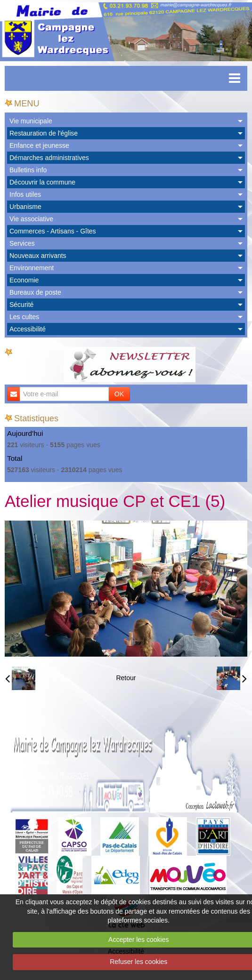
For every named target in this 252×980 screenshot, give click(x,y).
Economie (24, 280)
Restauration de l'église (44, 133)
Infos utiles (25, 194)
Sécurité (21, 305)
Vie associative (31, 219)
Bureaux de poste (35, 292)
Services (22, 243)
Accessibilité (28, 329)
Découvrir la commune (42, 182)
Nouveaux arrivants (38, 256)
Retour (126, 678)
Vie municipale (31, 121)
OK (119, 394)
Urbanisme (25, 207)
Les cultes (24, 317)
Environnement (32, 268)
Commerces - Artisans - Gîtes (53, 231)
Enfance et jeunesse (39, 145)
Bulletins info (28, 170)
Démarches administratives (49, 158)
